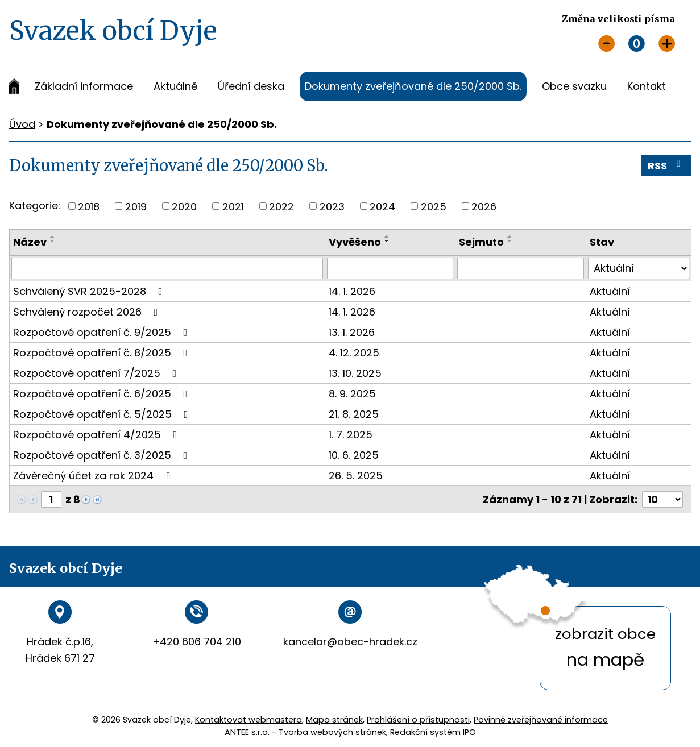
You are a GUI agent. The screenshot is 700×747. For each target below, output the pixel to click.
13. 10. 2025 (355, 373)
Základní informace (84, 86)
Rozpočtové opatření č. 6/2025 (103, 394)
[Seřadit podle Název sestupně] (53, 241)
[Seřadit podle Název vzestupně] (53, 236)
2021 (233, 206)
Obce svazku (574, 86)
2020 (184, 206)
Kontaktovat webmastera (248, 720)
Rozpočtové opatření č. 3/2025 (103, 455)
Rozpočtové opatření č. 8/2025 (103, 353)
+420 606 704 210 (197, 642)
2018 (89, 206)
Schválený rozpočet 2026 (88, 312)
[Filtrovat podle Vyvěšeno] (390, 268)
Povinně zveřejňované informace (541, 720)
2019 (136, 206)
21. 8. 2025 (354, 414)
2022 (281, 206)
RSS (666, 165)
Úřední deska (251, 86)
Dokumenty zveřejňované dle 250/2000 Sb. (413, 86)
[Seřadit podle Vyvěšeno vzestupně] (387, 236)
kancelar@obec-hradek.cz (350, 642)
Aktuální (610, 291)
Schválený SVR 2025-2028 (90, 291)
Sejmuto (481, 242)
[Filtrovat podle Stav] (638, 268)
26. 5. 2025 (356, 476)
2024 (382, 206)
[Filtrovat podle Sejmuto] (521, 268)
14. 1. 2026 (352, 291)
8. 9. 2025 (352, 394)
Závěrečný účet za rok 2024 (94, 476)
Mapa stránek (334, 720)
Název (30, 242)
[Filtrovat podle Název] (167, 268)
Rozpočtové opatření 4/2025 (98, 435)
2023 (332, 206)
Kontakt (647, 86)
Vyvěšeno (355, 242)
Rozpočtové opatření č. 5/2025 (103, 414)
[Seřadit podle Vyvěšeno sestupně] (387, 241)
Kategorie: (35, 206)
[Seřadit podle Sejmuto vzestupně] (510, 236)
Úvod (14, 86)
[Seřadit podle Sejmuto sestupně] (510, 241)
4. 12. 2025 (354, 353)
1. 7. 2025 (351, 435)
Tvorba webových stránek (332, 732)
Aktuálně (175, 86)
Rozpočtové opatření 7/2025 (97, 373)
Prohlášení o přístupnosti (418, 720)
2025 (434, 206)
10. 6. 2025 (354, 455)
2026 (484, 206)
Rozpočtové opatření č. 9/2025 (103, 332)
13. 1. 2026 (352, 332)
